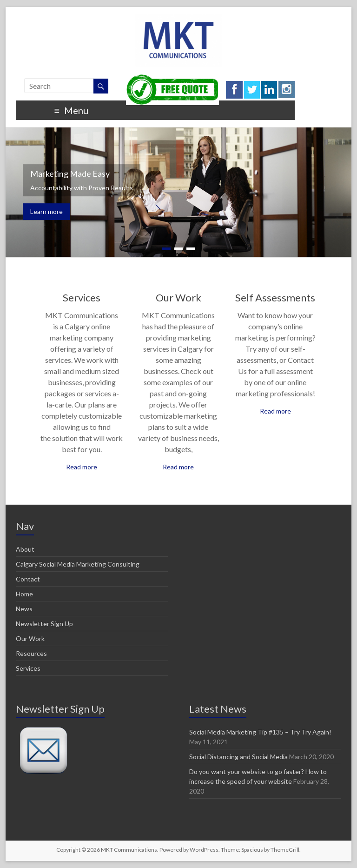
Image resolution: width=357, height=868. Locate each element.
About (25, 549)
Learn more (46, 211)
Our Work (178, 297)
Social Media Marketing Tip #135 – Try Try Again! (260, 732)
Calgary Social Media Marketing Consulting (78, 564)
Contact (28, 579)
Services (82, 297)
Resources (31, 653)
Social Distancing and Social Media (238, 757)
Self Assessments (275, 297)
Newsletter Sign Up (44, 624)
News (24, 609)
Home (24, 594)
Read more (82, 467)
